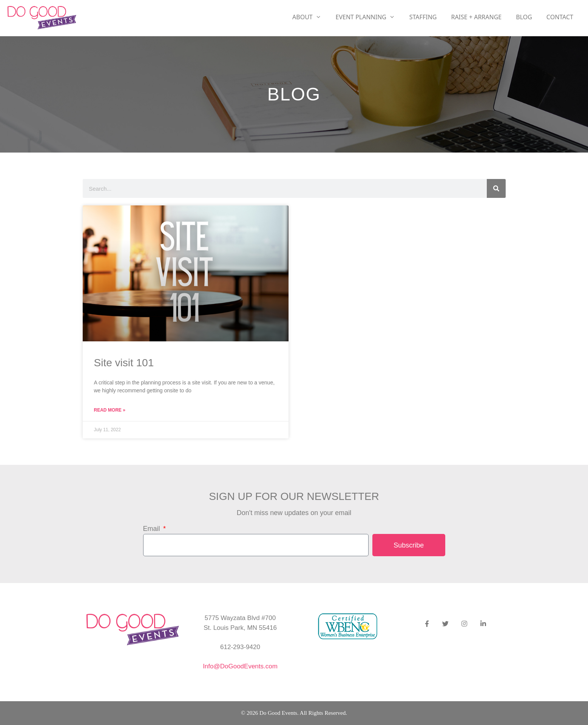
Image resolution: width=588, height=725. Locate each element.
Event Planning (369, 17)
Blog (524, 17)
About (310, 17)
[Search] (496, 188)
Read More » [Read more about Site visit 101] (110, 410)
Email (153, 529)
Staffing (423, 17)
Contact (560, 17)
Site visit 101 (124, 363)
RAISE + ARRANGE (476, 17)
